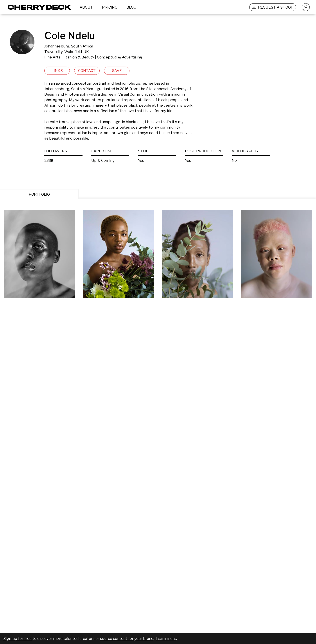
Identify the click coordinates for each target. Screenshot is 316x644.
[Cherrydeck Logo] (38, 7)
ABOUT (86, 7)
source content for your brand (127, 639)
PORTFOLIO (39, 194)
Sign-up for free (17, 639)
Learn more (166, 639)
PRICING (110, 7)
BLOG (131, 7)
